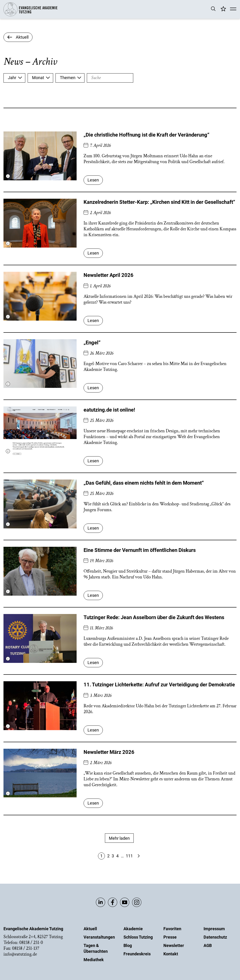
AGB (208, 945)
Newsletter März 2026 (109, 752)
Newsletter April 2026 (109, 275)
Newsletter (174, 945)
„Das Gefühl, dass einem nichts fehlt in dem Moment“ (144, 483)
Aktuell (90, 929)
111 (129, 856)
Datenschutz (215, 937)
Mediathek (94, 960)
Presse (170, 937)
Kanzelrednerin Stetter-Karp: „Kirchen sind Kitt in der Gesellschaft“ (159, 202)
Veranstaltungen (99, 937)
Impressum (214, 929)
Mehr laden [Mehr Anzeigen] (119, 838)
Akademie (133, 929)
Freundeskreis (137, 954)
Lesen (93, 180)
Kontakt (171, 954)
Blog (128, 945)
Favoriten (172, 929)
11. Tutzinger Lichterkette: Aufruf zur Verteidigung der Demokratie (159, 685)
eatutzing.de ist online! (109, 410)
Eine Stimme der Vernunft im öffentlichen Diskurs (140, 550)
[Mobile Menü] (233, 9)
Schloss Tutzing (138, 937)
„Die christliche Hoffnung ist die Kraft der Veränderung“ (146, 135)
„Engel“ (92, 343)
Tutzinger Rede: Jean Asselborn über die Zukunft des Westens (154, 617)
